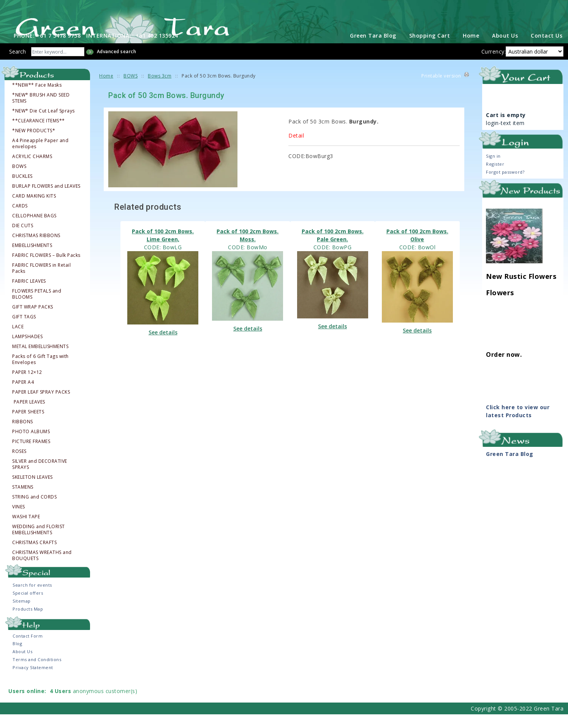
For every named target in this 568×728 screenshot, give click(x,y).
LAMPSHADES (27, 350)
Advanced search (117, 65)
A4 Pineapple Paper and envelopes (40, 157)
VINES (19, 520)
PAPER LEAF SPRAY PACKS (41, 405)
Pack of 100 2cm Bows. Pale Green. (333, 248)
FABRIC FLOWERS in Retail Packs (41, 282)
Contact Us (547, 49)
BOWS (19, 180)
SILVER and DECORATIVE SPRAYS (40, 478)
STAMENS (23, 500)
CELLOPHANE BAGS (34, 229)
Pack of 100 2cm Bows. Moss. (248, 248)
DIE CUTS (23, 239)
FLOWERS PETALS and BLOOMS (37, 307)
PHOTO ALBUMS (31, 445)
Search (17, 65)
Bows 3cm (160, 89)
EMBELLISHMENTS (32, 259)
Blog (17, 657)
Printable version (441, 89)
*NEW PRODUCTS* (34, 144)
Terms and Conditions (37, 673)
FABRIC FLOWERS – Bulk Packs (46, 269)
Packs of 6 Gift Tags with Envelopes (40, 373)
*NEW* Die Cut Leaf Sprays (44, 124)
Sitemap (22, 615)
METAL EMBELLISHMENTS (40, 360)
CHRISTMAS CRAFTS (34, 556)
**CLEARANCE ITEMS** (39, 134)
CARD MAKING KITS (34, 209)
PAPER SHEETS (28, 425)
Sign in (493, 170)
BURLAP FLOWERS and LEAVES (46, 199)
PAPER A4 (23, 396)
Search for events (32, 599)
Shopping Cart (430, 49)
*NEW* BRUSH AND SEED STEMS (41, 111)
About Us (505, 49)
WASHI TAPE (26, 530)
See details (163, 346)
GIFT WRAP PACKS (33, 320)
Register (495, 178)
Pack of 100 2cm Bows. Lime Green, (163, 248)
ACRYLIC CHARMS (32, 170)
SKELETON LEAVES (32, 491)
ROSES (19, 465)
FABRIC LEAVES (29, 294)
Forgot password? (505, 186)
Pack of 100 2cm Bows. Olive (417, 248)
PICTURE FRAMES (31, 455)
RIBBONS (23, 435)
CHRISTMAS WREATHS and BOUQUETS (42, 569)
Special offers (28, 607)
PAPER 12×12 (27, 386)
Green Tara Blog (373, 49)
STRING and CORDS (34, 510)
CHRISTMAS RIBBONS (36, 249)
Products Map (28, 623)
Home (471, 49)
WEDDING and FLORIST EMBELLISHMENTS (39, 543)
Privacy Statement (33, 681)
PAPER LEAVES (29, 415)
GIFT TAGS (24, 330)
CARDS (20, 219)
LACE (18, 340)
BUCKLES (22, 190)
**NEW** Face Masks (37, 98)
